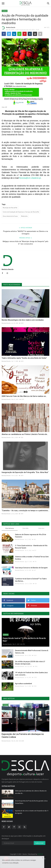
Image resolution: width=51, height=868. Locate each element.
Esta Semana (10, 528)
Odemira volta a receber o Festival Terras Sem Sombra (32, 558)
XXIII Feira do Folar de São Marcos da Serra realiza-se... (24, 396)
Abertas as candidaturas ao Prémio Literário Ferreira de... (25, 434)
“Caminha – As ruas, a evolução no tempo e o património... (25, 511)
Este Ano (41, 528)
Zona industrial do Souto (10, 216)
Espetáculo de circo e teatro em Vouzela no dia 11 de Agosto (32, 812)
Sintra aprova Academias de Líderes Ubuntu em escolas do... (31, 792)
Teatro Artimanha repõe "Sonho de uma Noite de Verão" (24, 358)
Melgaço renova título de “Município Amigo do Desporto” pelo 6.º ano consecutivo (25, 243)
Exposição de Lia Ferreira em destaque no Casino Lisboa (23, 736)
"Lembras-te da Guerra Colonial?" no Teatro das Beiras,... (31, 580)
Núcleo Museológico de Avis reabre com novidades (23, 320)
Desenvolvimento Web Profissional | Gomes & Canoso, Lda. (32, 652)
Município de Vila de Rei (10, 208)
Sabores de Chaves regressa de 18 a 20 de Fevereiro (31, 536)
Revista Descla (8, 28)
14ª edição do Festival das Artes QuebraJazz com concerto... (31, 674)
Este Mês (25, 528)
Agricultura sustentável (23, 684)
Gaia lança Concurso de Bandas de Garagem (31, 568)
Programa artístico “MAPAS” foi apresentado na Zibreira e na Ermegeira (25, 233)
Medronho (24, 216)
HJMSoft (40, 854)
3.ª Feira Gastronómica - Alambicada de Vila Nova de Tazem (31, 547)
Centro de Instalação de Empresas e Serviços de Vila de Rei (21, 212)
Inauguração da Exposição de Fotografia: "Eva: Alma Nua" (25, 472)
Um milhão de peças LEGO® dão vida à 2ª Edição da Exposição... (30, 663)
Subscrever (40, 843)
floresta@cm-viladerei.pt (30, 178)
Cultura (5, 11)
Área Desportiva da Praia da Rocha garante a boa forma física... (31, 802)
